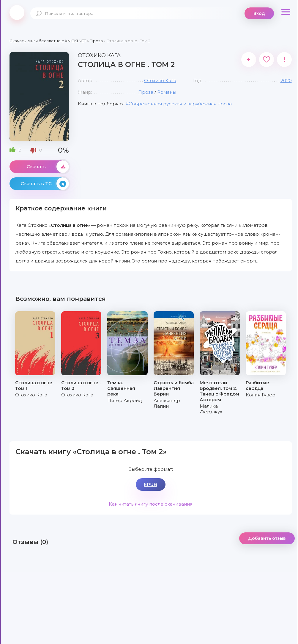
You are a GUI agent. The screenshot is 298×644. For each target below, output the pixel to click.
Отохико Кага (160, 80)
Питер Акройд (125, 400)
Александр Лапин (167, 403)
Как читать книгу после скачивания (151, 504)
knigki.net (17, 12)
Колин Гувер (261, 395)
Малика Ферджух (211, 409)
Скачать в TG (45, 184)
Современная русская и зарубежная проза (180, 104)
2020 (286, 80)
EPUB (150, 484)
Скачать (48, 167)
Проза (146, 92)
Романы (167, 92)
